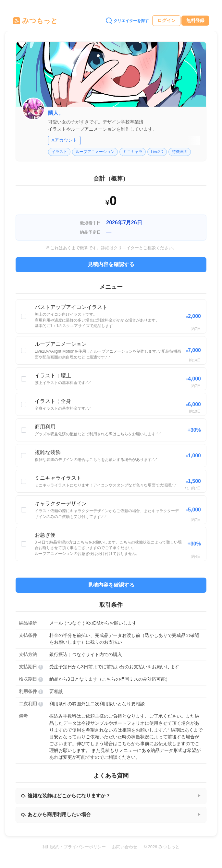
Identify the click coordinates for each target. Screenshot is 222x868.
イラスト (59, 152)
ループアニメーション (95, 152)
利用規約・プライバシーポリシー (74, 847)
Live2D (157, 152)
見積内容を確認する (111, 264)
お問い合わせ (125, 847)
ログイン (166, 20)
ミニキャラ (133, 152)
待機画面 (180, 152)
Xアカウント (64, 140)
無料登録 (195, 20)
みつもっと (35, 21)
